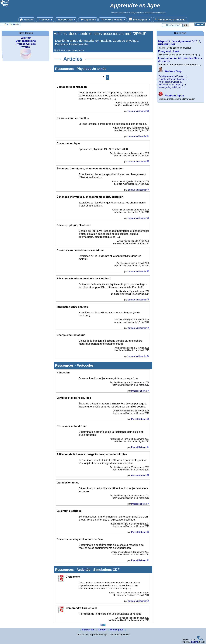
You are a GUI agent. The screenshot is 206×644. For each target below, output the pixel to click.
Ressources (66, 20)
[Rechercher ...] (172, 25)
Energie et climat (169, 51)
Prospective (88, 20)
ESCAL (195, 642)
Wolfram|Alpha (171, 96)
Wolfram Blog (170, 71)
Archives (45, 20)
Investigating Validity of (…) (172, 87)
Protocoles (85, 365)
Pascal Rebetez (139, 391)
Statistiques (140, 19)
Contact (101, 630)
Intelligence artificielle (170, 19)
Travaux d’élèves (113, 20)
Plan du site (88, 630)
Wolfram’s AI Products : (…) (172, 85)
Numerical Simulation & (170, 82)
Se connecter (12, 24)
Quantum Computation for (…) (174, 79)
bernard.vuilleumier (137, 111)
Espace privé (116, 630)
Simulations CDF (106, 570)
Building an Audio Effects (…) (173, 76)
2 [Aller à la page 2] (108, 77)
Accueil (27, 20)
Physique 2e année (91, 69)
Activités (84, 570)
